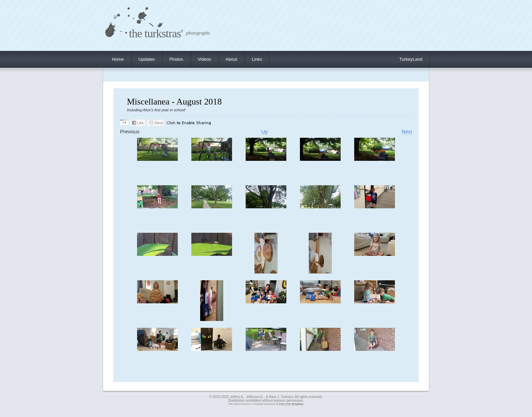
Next (407, 132)
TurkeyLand (411, 59)
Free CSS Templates (291, 404)
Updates (147, 59)
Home (118, 59)
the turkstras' (156, 33)
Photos (176, 59)
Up (264, 132)
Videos (205, 59)
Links (257, 59)
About (231, 59)
